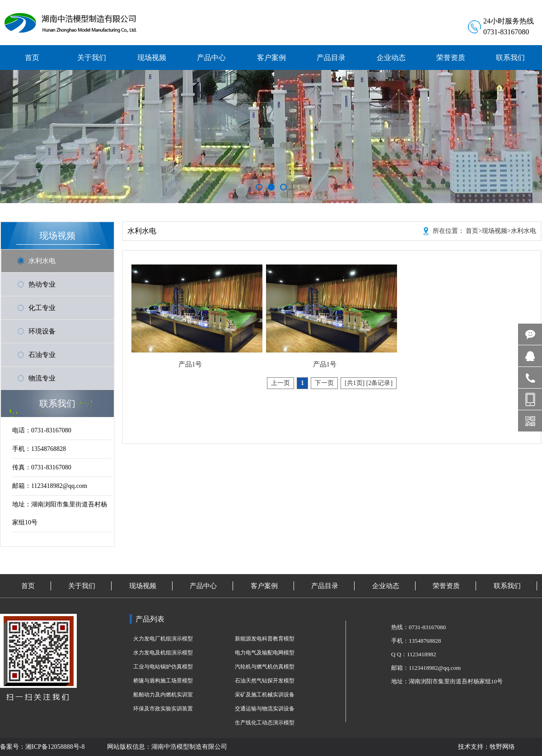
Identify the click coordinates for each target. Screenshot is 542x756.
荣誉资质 (446, 586)
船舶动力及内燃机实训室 (163, 695)
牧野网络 (502, 747)
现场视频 (495, 231)
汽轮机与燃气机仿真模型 (265, 667)
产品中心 (203, 586)
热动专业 (42, 284)
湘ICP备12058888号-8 (55, 747)
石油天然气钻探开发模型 (265, 681)
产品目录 (325, 586)
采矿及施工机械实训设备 (265, 695)
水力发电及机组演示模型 (163, 653)
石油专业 (42, 355)
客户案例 (264, 586)
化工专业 (42, 308)
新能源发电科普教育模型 (265, 639)
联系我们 (507, 586)
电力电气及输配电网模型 (265, 653)
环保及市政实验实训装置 (163, 709)
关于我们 (82, 586)
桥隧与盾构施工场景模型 (163, 681)
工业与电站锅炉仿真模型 (163, 667)
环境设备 (42, 331)
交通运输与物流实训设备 (265, 709)
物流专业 (42, 378)
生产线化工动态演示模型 (265, 723)
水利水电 (42, 261)
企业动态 (386, 586)
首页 (472, 231)
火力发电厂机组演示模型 (163, 639)
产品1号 (190, 364)
